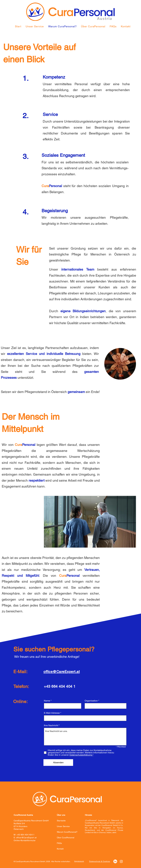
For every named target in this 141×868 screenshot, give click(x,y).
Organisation (91, 701)
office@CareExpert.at (26, 838)
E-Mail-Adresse (52, 713)
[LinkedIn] (115, 861)
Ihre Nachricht (51, 725)
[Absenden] (58, 763)
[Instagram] (121, 861)
